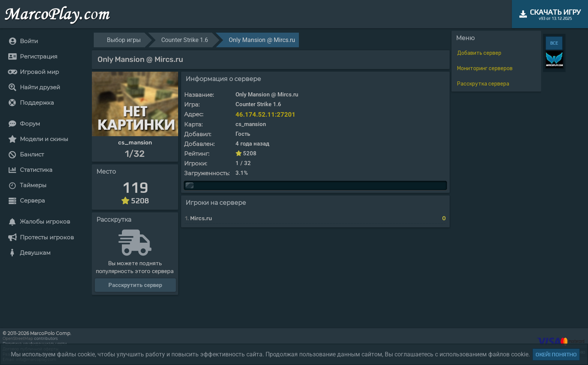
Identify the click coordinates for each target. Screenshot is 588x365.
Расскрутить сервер (135, 285)
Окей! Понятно (556, 354)
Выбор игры (124, 40)
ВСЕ (554, 43)
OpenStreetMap (18, 339)
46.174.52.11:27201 (265, 114)
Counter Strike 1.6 (185, 40)
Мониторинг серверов (485, 68)
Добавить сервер (479, 53)
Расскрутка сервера (483, 84)
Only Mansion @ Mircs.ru (262, 40)
